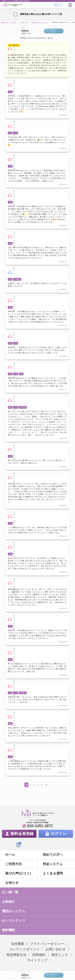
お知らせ (12, 883)
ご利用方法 (14, 864)
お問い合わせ (56, 949)
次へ (47, 785)
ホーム (10, 855)
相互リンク (60, 955)
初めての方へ (53, 855)
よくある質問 (53, 873)
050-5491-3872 (40, 826)
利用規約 (39, 955)
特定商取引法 (16, 955)
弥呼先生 (25, 31)
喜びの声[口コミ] (18, 873)
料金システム (53, 864)
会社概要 (18, 944)
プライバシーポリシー (47, 944)
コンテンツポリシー (24, 949)
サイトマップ (37, 960)
